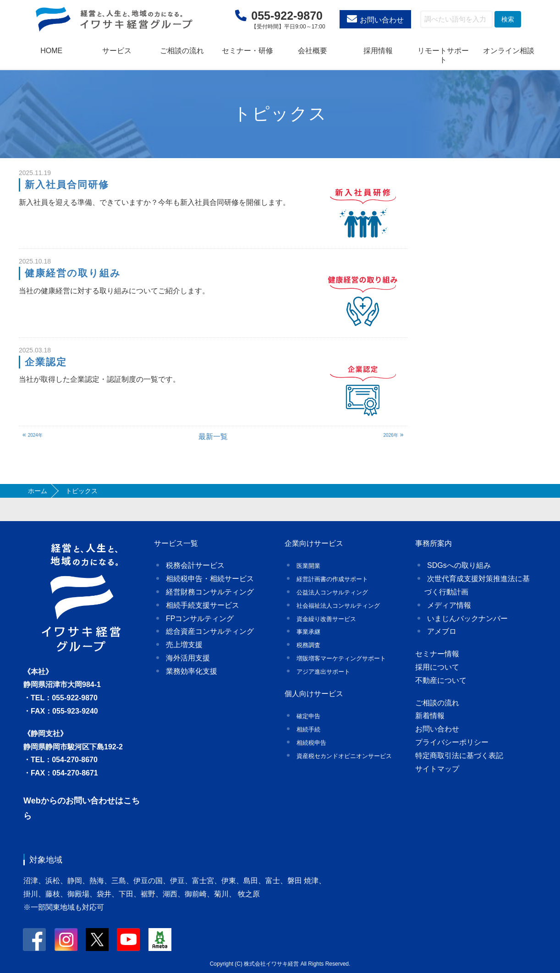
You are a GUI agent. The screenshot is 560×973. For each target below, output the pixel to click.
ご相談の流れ (182, 51)
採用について (437, 667)
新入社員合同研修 (67, 184)
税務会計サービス (195, 565)
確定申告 (308, 716)
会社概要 (313, 51)
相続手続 (308, 729)
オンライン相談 (509, 51)
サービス (117, 51)
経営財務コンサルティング (210, 592)
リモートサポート (443, 55)
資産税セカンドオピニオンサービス (344, 756)
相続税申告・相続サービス (210, 579)
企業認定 (46, 362)
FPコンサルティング (200, 618)
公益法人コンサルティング (332, 592)
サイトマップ (437, 769)
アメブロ (442, 631)
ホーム (38, 491)
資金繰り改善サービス (326, 619)
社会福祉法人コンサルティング (338, 606)
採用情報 (378, 51)
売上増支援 (184, 645)
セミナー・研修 (247, 51)
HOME (51, 51)
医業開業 (308, 566)
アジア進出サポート (323, 672)
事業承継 (308, 632)
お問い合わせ (382, 20)
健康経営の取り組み (73, 273)
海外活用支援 (188, 658)
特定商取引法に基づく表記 (459, 756)
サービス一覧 (176, 543)
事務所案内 (434, 543)
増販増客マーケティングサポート (341, 658)
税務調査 (308, 645)
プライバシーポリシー (452, 742)
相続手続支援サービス (203, 605)
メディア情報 (449, 605)
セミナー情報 (437, 654)
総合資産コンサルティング (210, 631)
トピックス (280, 114)
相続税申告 (311, 743)
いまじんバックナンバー (467, 618)
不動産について (441, 680)
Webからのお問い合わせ (69, 801)
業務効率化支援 (192, 671)
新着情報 (430, 716)
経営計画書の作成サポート (332, 579)
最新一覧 (213, 437)
